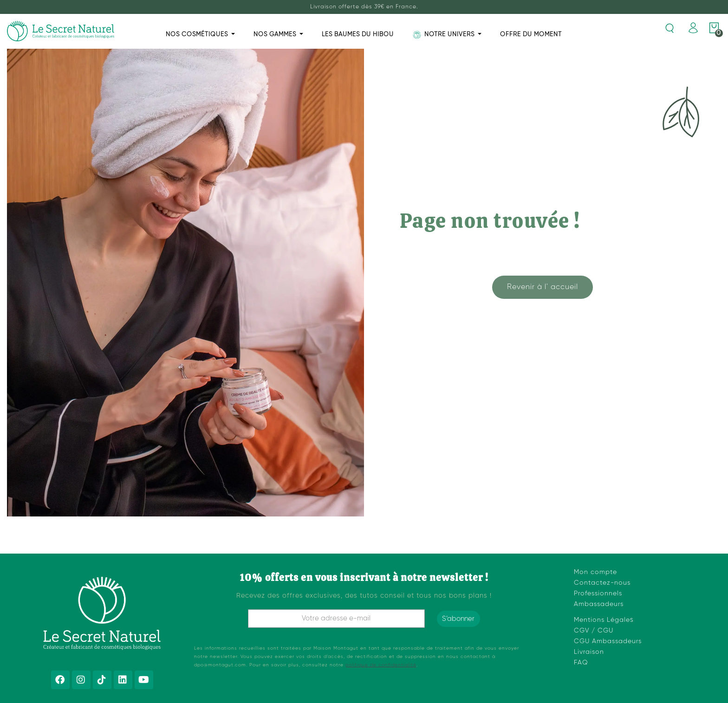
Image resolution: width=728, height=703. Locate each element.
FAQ (581, 663)
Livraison (589, 652)
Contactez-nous (602, 583)
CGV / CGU (594, 631)
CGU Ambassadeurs (608, 641)
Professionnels (598, 593)
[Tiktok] (102, 680)
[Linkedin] (123, 680)
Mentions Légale (602, 620)
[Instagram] (81, 680)
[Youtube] (144, 680)
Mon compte (595, 572)
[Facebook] (60, 680)
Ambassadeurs (599, 604)
